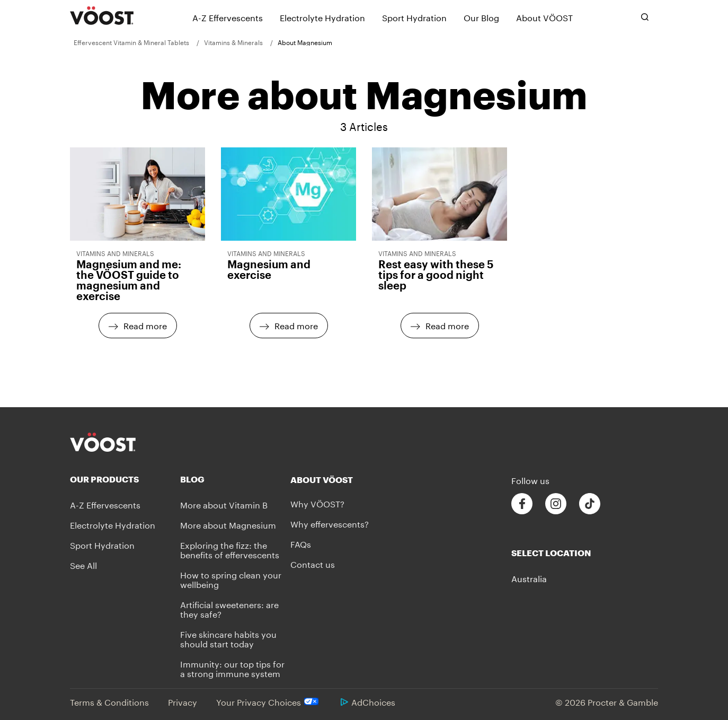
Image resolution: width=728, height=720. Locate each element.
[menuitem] (135, 42)
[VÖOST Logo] (102, 16)
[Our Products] (125, 479)
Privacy (183, 701)
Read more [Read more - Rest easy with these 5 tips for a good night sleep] (447, 325)
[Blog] (235, 479)
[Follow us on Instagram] (556, 504)
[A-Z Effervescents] (228, 17)
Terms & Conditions (109, 701)
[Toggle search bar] (645, 17)
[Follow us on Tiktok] (590, 504)
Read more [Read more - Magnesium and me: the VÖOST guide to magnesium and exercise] (145, 325)
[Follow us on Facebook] (522, 504)
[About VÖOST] (544, 17)
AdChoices (368, 701)
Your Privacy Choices (269, 701)
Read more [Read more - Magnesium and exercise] (296, 325)
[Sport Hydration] (414, 17)
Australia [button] (529, 578)
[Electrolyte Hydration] (322, 17)
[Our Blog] (481, 17)
